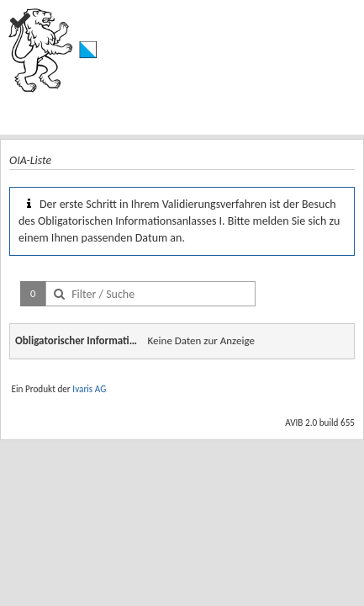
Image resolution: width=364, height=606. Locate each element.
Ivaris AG (89, 389)
